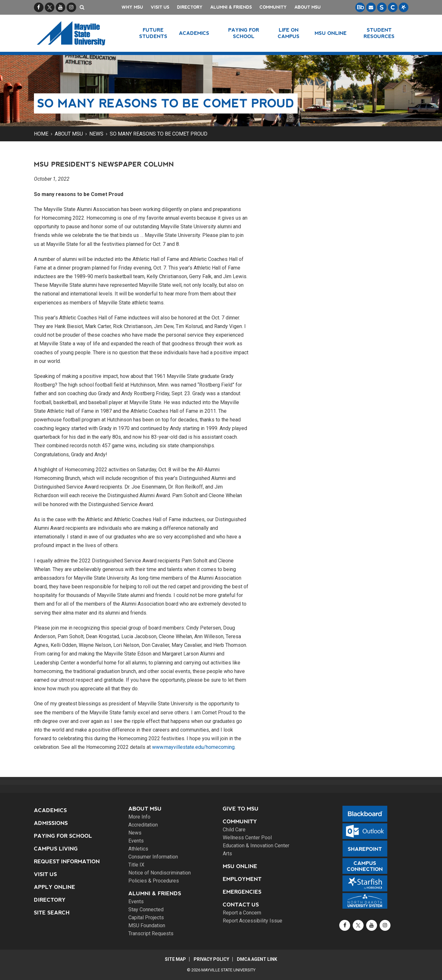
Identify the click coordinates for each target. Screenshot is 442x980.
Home (41, 134)
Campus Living (56, 849)
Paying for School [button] (244, 33)
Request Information (67, 862)
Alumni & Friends (231, 7)
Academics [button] (194, 33)
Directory (190, 7)
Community (273, 7)
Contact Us (241, 905)
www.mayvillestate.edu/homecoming (193, 747)
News (96, 134)
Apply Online (55, 887)
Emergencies (242, 892)
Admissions (51, 823)
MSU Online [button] (331, 33)
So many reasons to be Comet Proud (159, 134)
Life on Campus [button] (289, 33)
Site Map (175, 959)
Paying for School (63, 836)
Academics (50, 810)
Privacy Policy (211, 959)
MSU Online (240, 866)
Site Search (52, 913)
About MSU (308, 7)
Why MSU (132, 7)
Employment (242, 879)
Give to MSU (241, 809)
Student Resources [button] (379, 33)
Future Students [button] (153, 33)
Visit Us (160, 7)
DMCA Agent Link (257, 959)
